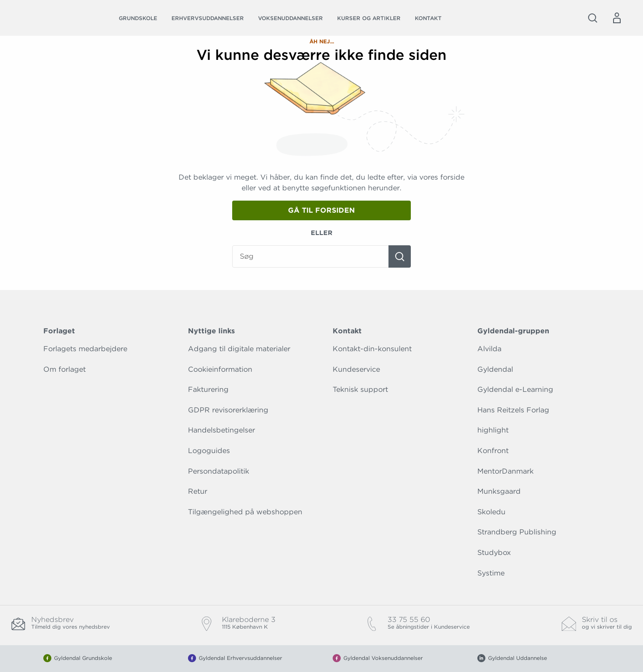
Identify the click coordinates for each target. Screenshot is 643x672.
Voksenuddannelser (290, 18)
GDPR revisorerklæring (228, 410)
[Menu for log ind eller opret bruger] (617, 18)
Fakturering (208, 389)
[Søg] (400, 256)
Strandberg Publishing (517, 532)
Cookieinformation (220, 369)
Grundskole (138, 18)
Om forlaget (65, 369)
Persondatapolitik (219, 471)
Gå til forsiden (321, 210)
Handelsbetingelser (221, 430)
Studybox (494, 552)
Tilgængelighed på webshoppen (245, 512)
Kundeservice (356, 369)
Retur (198, 491)
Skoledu (491, 512)
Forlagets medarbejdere (85, 349)
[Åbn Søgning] (593, 18)
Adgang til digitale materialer (239, 349)
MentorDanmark (505, 471)
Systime (491, 573)
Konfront (493, 451)
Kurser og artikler (369, 18)
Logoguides (209, 451)
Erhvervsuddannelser (208, 18)
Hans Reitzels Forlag (513, 410)
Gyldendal (495, 369)
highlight (493, 430)
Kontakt (428, 18)
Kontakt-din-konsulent (372, 349)
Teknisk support (360, 389)
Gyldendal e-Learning (515, 389)
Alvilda (489, 349)
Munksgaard (499, 491)
